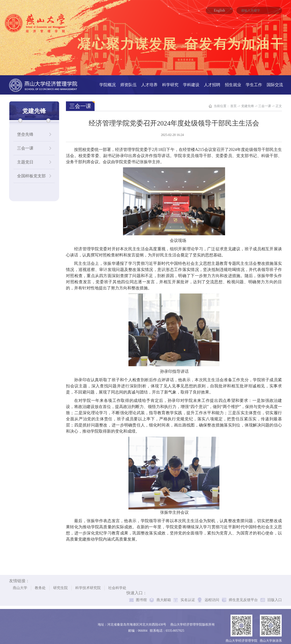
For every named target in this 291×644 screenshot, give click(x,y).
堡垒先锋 (25, 131)
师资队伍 (128, 82)
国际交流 (275, 82)
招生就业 (233, 82)
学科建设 (191, 82)
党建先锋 (248, 103)
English (220, 10)
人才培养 (149, 82)
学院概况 (108, 82)
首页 (233, 103)
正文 (279, 103)
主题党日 (25, 159)
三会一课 (25, 145)
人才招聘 (212, 82)
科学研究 (170, 82)
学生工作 (254, 82)
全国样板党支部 (31, 173)
